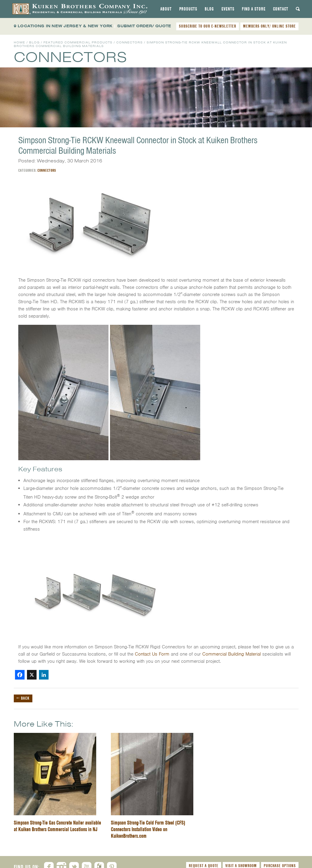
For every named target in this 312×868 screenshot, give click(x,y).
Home (19, 42)
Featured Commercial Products (78, 42)
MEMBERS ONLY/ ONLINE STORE (269, 26)
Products (188, 9)
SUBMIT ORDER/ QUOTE (144, 26)
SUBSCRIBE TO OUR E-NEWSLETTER (208, 26)
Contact (281, 9)
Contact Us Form (152, 654)
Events (228, 9)
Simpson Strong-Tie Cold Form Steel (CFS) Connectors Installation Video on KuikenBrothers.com (148, 829)
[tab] (166, 9)
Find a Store (254, 9)
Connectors (129, 42)
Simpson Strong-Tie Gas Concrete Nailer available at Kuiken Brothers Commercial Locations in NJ (57, 826)
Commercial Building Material (232, 654)
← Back (23, 698)
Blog (209, 9)
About (166, 9)
